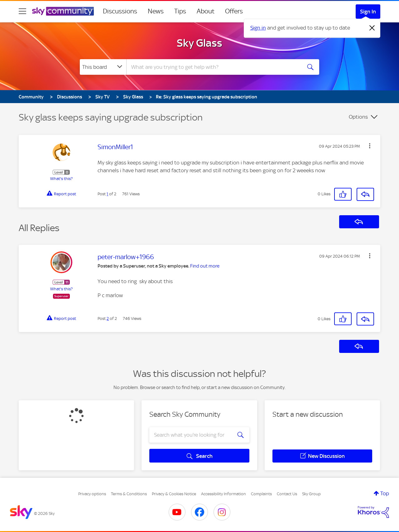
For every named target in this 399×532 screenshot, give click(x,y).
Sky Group (311, 494)
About (206, 11)
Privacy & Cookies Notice (174, 494)
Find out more (205, 266)
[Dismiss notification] (372, 28)
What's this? (61, 179)
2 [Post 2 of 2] (108, 318)
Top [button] (385, 493)
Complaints (261, 494)
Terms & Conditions (129, 494)
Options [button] (358, 117)
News (156, 11)
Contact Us (287, 494)
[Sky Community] (63, 11)
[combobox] (213, 67)
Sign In (368, 12)
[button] (370, 146)
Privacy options (92, 494)
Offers (234, 11)
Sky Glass (199, 43)
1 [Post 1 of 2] (107, 194)
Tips (180, 11)
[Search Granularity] (103, 67)
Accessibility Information (224, 494)
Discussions (120, 11)
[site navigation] (22, 11)
